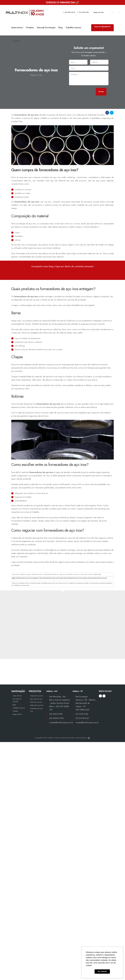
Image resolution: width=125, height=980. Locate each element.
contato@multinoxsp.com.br (87, 723)
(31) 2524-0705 (69, 12)
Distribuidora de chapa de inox (51, 574)
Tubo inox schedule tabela (95, 574)
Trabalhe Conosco (73, 28)
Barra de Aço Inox (36, 699)
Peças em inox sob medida (66, 574)
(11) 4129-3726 (83, 12)
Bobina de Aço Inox (37, 705)
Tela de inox (77, 574)
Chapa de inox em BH (37, 574)
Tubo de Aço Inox (36, 702)
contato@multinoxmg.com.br (61, 723)
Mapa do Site (98, 12)
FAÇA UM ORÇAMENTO (102, 28)
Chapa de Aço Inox (37, 696)
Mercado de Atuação (46, 28)
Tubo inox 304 (84, 574)
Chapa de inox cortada (25, 574)
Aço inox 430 (16, 574)
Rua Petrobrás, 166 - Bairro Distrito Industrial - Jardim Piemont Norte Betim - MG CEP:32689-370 (59, 703)
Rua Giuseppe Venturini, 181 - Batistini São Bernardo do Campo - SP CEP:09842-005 (85, 703)
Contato (16, 41)
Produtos (30, 28)
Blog (60, 28)
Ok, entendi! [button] (102, 971)
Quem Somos (17, 28)
